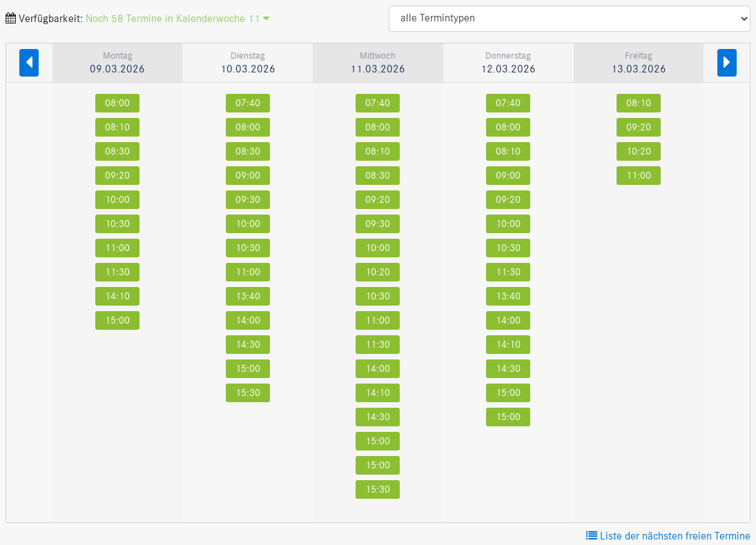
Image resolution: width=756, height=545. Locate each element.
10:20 (378, 272)
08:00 (117, 103)
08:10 (117, 127)
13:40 (248, 296)
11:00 (117, 248)
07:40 (248, 103)
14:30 (248, 345)
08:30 (117, 151)
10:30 (117, 224)
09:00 (248, 176)
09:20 (117, 176)
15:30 (248, 393)
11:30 (117, 272)
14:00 (248, 320)
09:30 (248, 200)
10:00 (117, 200)
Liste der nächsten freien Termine (668, 537)
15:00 (117, 320)
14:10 (117, 296)
